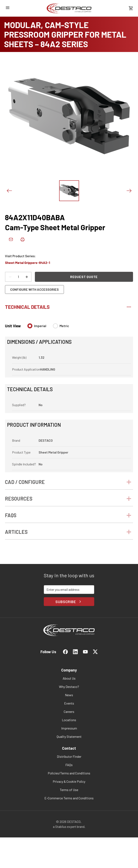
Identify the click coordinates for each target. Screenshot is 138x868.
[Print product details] (22, 239)
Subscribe (69, 602)
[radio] (30, 326)
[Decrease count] (10, 277)
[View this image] (69, 191)
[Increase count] (27, 277)
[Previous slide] (9, 191)
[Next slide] (129, 191)
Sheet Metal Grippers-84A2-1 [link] (27, 263)
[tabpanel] (69, 395)
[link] (69, 8)
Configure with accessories (34, 289)
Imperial (40, 326)
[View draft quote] (131, 8)
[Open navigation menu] (7, 8)
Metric (64, 326)
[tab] (69, 306)
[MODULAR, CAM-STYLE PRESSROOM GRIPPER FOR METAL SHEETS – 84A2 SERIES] (69, 34)
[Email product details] (11, 239)
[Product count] (18, 277)
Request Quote (84, 277)
